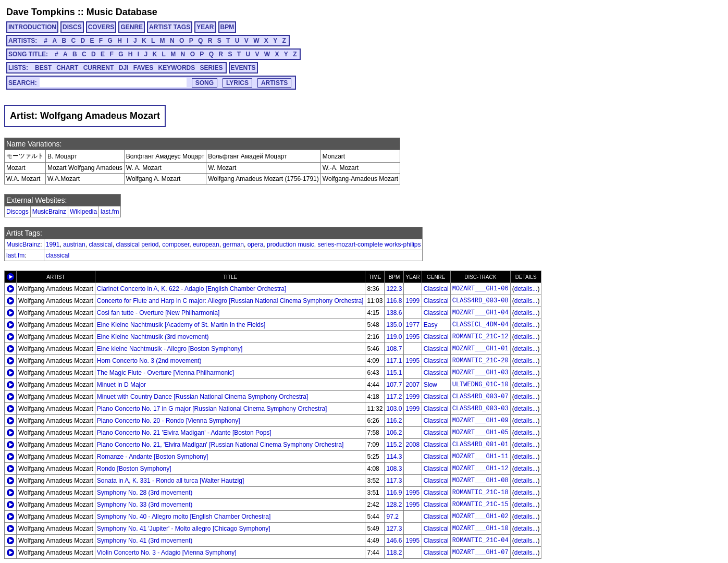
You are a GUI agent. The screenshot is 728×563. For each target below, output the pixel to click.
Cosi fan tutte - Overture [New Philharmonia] (158, 313)
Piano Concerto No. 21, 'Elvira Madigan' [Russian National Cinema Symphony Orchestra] (220, 445)
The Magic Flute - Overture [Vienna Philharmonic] (165, 373)
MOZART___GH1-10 (480, 529)
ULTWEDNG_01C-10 (480, 385)
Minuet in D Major (121, 385)
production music (291, 244)
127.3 (394, 529)
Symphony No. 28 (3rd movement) (145, 493)
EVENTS (243, 68)
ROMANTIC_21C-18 (480, 493)
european (206, 244)
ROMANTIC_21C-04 (480, 541)
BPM (227, 27)
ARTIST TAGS (170, 27)
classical (100, 244)
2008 (412, 445)
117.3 (394, 481)
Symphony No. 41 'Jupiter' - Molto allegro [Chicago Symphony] (184, 529)
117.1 (394, 361)
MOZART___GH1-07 (480, 553)
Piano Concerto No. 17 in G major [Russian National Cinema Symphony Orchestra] (212, 409)
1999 (412, 301)
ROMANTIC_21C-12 (480, 337)
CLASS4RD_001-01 (480, 445)
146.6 (394, 541)
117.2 (394, 397)
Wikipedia (83, 212)
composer (176, 244)
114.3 (394, 457)
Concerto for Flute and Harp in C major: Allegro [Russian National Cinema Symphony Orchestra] (230, 301)
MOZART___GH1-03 (480, 373)
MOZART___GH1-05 (480, 433)
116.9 (394, 493)
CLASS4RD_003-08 (480, 301)
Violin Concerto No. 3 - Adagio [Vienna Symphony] (167, 553)
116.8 (394, 301)
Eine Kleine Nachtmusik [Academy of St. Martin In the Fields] (181, 325)
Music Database (122, 12)
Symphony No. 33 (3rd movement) (145, 505)
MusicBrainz (49, 212)
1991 (53, 244)
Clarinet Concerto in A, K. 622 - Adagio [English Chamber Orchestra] (192, 289)
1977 (412, 325)
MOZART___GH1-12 (480, 469)
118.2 (394, 553)
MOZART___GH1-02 (480, 517)
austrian (74, 244)
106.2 (394, 433)
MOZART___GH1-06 (480, 289)
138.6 (394, 313)
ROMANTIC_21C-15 (480, 505)
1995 (412, 337)
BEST (43, 68)
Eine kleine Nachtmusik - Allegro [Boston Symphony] (170, 349)
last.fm (110, 212)
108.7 (394, 349)
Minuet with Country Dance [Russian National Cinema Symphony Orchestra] (203, 397)
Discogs (17, 212)
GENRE (132, 27)
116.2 (394, 421)
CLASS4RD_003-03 (480, 409)
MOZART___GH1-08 (480, 481)
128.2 (394, 505)
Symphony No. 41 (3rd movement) (145, 541)
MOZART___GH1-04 (480, 313)
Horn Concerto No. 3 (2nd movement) (149, 361)
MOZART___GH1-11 (480, 457)
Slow (430, 385)
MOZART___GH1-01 (480, 349)
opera (256, 244)
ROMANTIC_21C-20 (480, 361)
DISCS (72, 27)
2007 (412, 385)
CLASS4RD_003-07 (480, 397)
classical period (137, 244)
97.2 (392, 517)
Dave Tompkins (41, 12)
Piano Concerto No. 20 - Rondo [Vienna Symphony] (169, 421)
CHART (67, 68)
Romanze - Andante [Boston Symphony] (152, 457)
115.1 (394, 373)
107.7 (394, 385)
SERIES (212, 68)
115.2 (394, 445)
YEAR (205, 27)
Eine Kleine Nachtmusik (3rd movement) (153, 337)
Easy (431, 325)
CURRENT (99, 68)
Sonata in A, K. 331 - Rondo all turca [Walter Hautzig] (170, 481)
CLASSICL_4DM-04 (480, 325)
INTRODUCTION (32, 27)
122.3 (394, 289)
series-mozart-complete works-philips (369, 244)
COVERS (101, 27)
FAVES (143, 68)
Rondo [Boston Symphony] (134, 469)
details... (526, 289)
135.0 (394, 325)
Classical (436, 289)
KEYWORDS (177, 68)
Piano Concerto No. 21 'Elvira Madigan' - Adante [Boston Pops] (184, 433)
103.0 (394, 409)
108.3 (394, 469)
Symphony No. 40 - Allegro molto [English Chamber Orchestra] (184, 517)
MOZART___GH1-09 (480, 421)
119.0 (394, 337)
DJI (124, 68)
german (233, 244)
